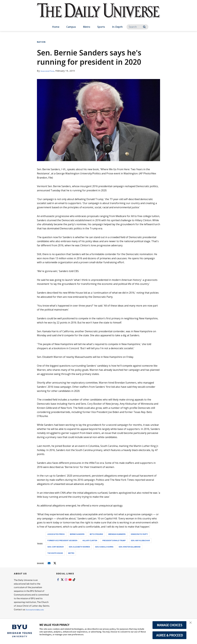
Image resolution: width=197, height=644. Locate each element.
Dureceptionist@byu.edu (26, 613)
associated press (56, 534)
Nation (41, 42)
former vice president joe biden (62, 540)
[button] (192, 624)
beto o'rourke (96, 534)
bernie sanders (77, 534)
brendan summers (117, 534)
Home (56, 27)
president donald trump (114, 540)
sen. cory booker (55, 547)
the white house (55, 553)
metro (71, 553)
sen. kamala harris (104, 547)
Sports (101, 27)
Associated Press (50, 71)
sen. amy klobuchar (140, 540)
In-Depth (117, 27)
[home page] (98, 14)
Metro (87, 27)
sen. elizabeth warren (79, 547)
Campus (71, 27)
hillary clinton (90, 540)
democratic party (139, 534)
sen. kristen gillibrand (130, 547)
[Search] (137, 27)
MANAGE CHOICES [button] (170, 625)
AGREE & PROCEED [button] (170, 635)
